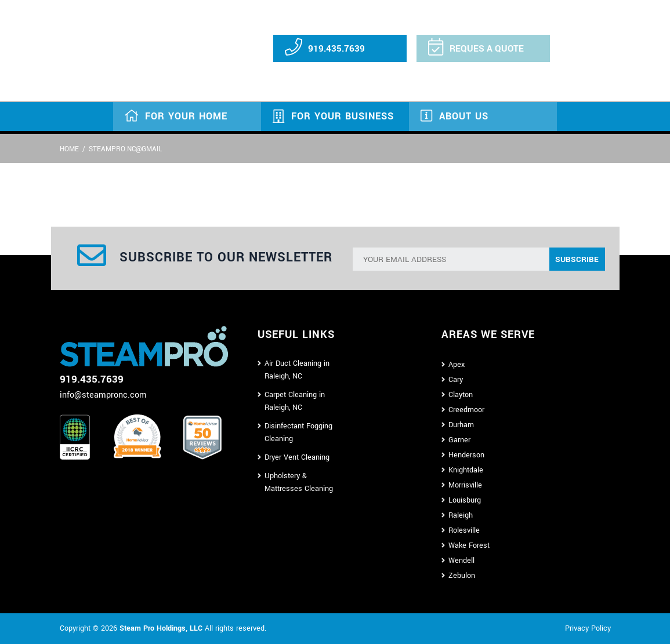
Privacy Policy (588, 628)
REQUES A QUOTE (487, 49)
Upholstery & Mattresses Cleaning (299, 482)
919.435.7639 (336, 49)
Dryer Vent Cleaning (297, 457)
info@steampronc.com (103, 395)
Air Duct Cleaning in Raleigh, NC (297, 370)
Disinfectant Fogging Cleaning (298, 432)
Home (69, 149)
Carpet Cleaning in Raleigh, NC (295, 401)
